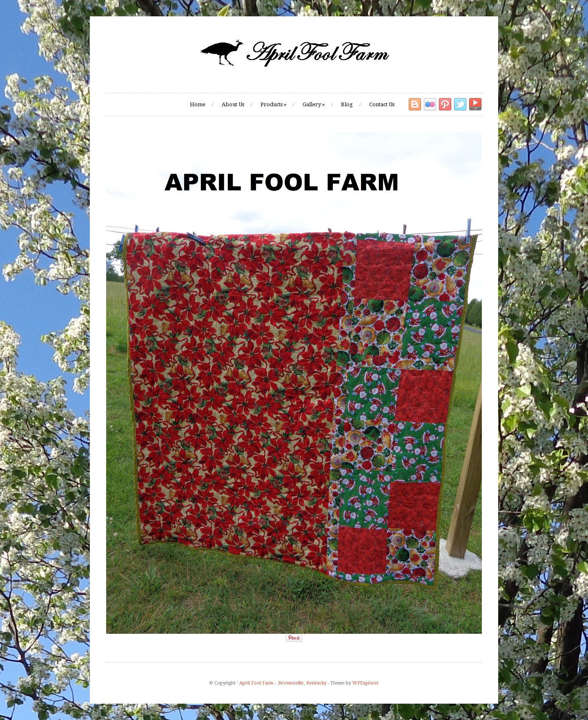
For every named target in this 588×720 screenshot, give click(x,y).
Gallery (314, 104)
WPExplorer (366, 683)
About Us (233, 104)
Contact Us (382, 104)
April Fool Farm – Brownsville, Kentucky (283, 683)
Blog (347, 104)
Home (198, 104)
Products (273, 104)
